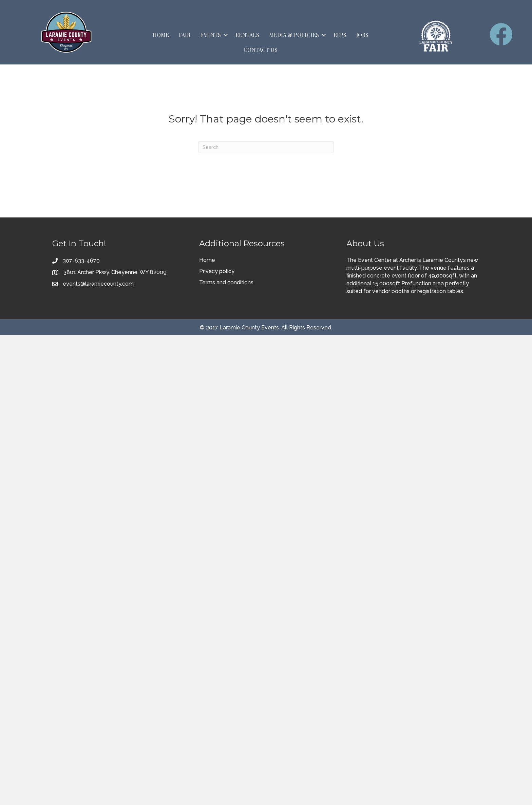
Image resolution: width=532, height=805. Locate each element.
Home (161, 35)
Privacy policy (217, 271)
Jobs (362, 35)
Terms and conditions (226, 282)
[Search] (266, 147)
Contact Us (261, 50)
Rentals (247, 35)
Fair (185, 35)
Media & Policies (294, 35)
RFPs (340, 35)
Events (211, 35)
